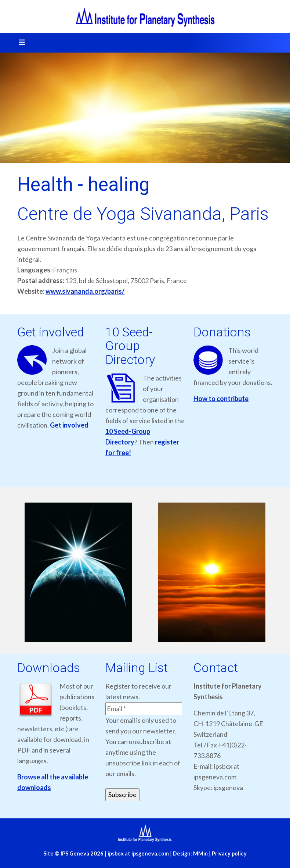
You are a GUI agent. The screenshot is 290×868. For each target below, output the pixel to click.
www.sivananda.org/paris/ (85, 291)
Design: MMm (190, 853)
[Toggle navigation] (19, 43)
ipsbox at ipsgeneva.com (138, 853)
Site (73, 853)
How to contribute (221, 399)
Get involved (69, 425)
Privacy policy (229, 853)
